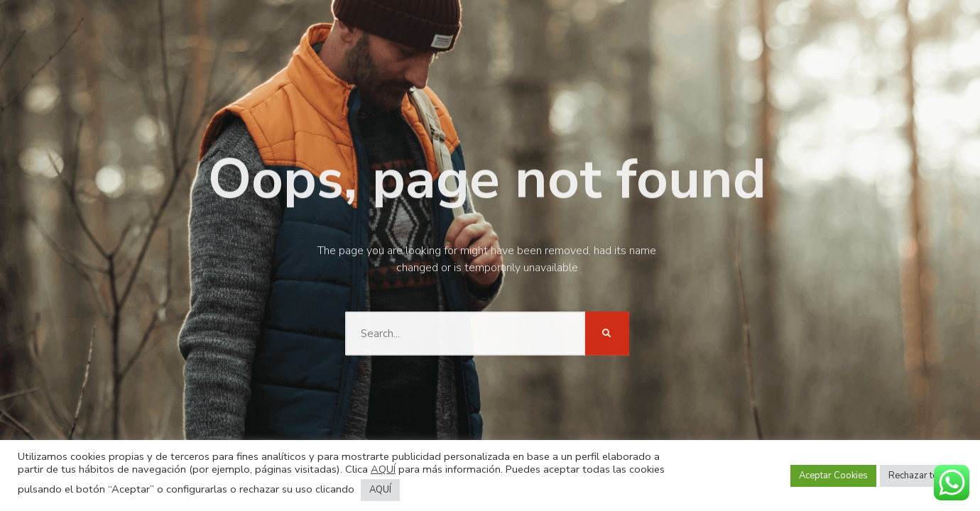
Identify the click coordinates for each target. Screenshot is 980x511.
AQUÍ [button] (380, 490)
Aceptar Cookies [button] (833, 476)
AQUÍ (383, 469)
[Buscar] (607, 320)
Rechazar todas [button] (921, 476)
